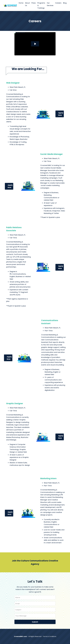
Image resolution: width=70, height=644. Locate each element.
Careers (58, 3)
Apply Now (61, 114)
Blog (65, 3)
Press (34, 3)
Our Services (50, 4)
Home (21, 3)
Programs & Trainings (41, 5)
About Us (27, 4)
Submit (35, 622)
